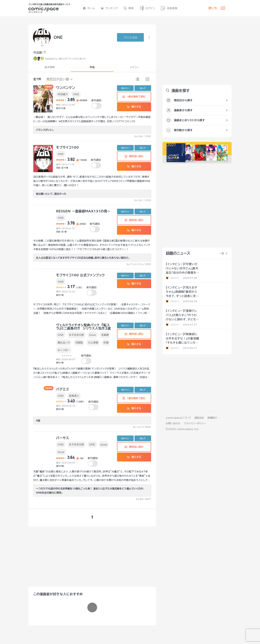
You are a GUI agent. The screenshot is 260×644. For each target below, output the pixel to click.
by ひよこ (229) (143, 200)
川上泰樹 (93, 343)
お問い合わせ (173, 423)
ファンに (130, 37)
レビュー (135, 67)
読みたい (125, 88)
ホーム (89, 8)
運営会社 (199, 418)
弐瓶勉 (79, 343)
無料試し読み (134, 156)
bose (93, 335)
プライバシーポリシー (195, 423)
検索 (129, 8)
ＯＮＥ (92, 444)
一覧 (222, 253)
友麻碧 (105, 335)
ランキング (109, 8)
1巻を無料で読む (134, 96)
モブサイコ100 (67, 147)
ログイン (147, 8)
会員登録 (169, 8)
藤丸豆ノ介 (64, 343)
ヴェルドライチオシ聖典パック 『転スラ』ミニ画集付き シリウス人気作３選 (83, 327)
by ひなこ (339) (143, 136)
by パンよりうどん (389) (139, 264)
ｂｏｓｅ (104, 444)
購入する (134, 107)
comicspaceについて (178, 418)
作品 (92, 67)
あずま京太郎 (76, 335)
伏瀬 (106, 343)
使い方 (213, 8)
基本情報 (50, 67)
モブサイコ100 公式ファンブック (80, 275)
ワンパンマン (66, 88)
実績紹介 (212, 418)
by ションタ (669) (142, 427)
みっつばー (64, 350)
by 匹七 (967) (144, 499)
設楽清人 (74, 396)
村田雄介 (63, 94)
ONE (76, 94)
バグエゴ (62, 389)
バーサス (63, 438)
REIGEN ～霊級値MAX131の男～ (83, 211)
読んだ (143, 88)
